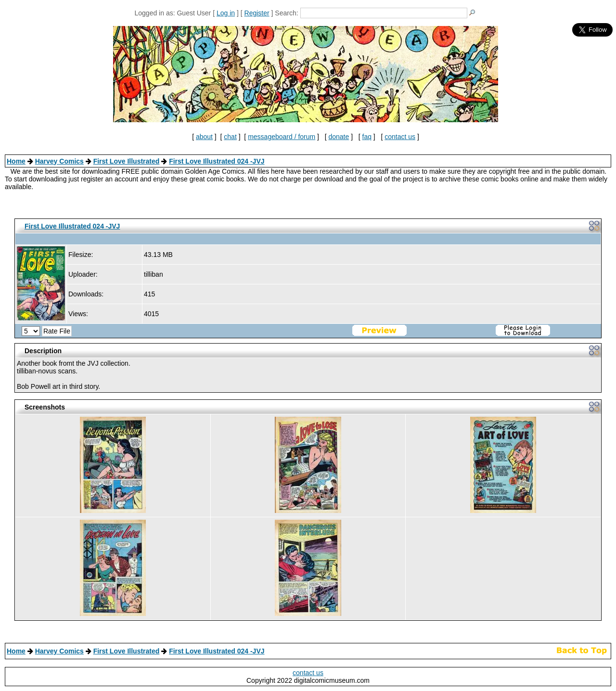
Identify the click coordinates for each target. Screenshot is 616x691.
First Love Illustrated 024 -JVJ (217, 161)
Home (16, 161)
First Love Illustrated (127, 161)
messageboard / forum (282, 137)
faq (367, 137)
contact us (400, 137)
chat (230, 137)
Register (257, 13)
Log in (226, 13)
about (204, 137)
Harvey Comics (59, 161)
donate (339, 137)
